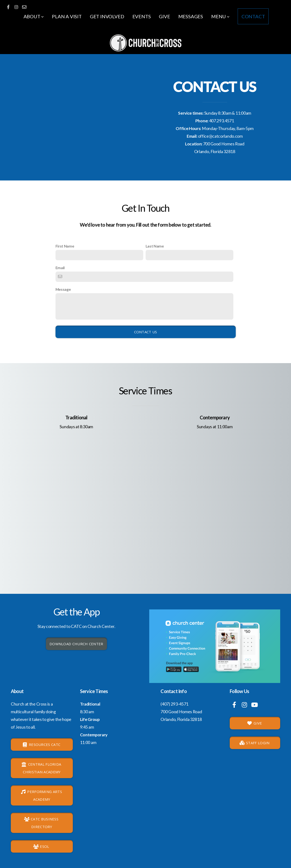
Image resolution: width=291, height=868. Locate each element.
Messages (191, 16)
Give (164, 16)
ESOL (41, 846)
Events (142, 16)
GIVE (254, 723)
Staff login (254, 743)
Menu (220, 16)
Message (63, 289)
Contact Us (146, 332)
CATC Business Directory (41, 823)
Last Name (155, 246)
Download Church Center (76, 644)
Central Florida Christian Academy (41, 768)
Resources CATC (41, 744)
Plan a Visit (67, 16)
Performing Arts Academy (41, 795)
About (34, 16)
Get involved (107, 16)
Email (60, 268)
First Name (65, 246)
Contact (253, 16)
